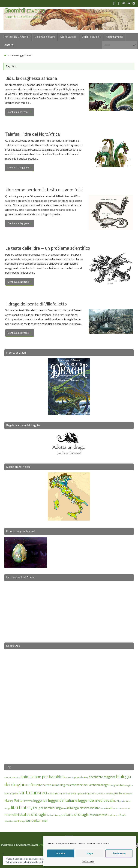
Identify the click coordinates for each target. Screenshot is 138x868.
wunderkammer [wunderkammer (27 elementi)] (37, 820)
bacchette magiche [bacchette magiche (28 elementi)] (102, 777)
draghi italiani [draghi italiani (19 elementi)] (117, 785)
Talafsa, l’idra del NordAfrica (33, 134)
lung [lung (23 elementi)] (58, 808)
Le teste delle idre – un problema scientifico (48, 248)
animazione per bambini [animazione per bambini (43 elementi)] (42, 777)
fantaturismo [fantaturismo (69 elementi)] (33, 792)
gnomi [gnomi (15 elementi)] (74, 794)
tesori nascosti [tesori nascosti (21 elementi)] (99, 815)
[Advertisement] (69, 704)
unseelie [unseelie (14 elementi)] (8, 821)
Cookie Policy (88, 862)
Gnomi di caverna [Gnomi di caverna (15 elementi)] (105, 794)
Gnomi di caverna (25, 10)
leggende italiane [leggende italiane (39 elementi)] (63, 800)
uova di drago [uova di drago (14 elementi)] (19, 821)
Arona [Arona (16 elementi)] (67, 777)
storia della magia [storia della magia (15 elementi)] (55, 815)
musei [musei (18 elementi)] (104, 808)
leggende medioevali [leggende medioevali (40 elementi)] (96, 800)
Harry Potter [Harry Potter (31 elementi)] (14, 800)
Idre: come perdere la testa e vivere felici (44, 190)
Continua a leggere (20, 112)
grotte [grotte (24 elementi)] (118, 793)
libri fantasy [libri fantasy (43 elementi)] (22, 807)
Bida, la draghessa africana (31, 78)
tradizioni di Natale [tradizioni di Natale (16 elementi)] (117, 815)
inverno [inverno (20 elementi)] (29, 801)
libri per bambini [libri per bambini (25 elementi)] (44, 808)
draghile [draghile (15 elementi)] (129, 785)
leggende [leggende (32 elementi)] (40, 800)
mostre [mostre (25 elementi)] (95, 808)
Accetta (61, 853)
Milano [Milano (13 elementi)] (64, 808)
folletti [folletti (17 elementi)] (51, 793)
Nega (90, 853)
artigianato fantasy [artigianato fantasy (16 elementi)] (79, 777)
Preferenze (119, 853)
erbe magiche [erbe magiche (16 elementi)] (11, 793)
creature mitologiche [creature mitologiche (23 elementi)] (57, 785)
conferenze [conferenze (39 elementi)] (34, 785)
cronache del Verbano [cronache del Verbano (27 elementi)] (85, 785)
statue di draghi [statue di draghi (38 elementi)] (33, 814)
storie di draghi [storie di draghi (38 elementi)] (76, 814)
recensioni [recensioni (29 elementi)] (12, 815)
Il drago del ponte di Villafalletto (36, 304)
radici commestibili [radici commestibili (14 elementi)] (122, 808)
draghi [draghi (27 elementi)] (105, 785)
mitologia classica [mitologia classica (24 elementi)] (78, 808)
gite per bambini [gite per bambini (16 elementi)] (62, 793)
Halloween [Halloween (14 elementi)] (127, 794)
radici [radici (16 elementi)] (110, 808)
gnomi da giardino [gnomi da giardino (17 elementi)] (87, 793)
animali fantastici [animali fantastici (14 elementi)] (12, 777)
